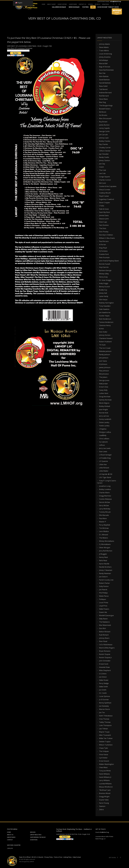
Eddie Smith (103, 687)
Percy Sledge (104, 683)
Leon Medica (104, 531)
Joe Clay (102, 164)
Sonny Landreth (105, 419)
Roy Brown (103, 122)
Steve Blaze (103, 99)
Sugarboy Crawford (106, 199)
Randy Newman (105, 573)
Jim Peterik (103, 590)
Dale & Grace (104, 209)
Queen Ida (103, 612)
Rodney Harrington (106, 303)
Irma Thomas (104, 719)
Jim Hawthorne (105, 312)
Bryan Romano (105, 651)
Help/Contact (77, 857)
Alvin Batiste (104, 76)
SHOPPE (117, 12)
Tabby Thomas (105, 722)
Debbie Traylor (105, 742)
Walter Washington (106, 764)
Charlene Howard (106, 338)
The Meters (104, 538)
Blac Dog (102, 102)
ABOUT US (10, 835)
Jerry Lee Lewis (105, 448)
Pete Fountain (104, 257)
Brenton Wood (105, 793)
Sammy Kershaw (105, 400)
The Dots (103, 228)
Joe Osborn (103, 577)
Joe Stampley (104, 706)
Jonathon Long (105, 486)
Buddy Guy (103, 290)
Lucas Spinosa (104, 696)
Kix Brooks (103, 115)
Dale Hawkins (104, 309)
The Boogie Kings (106, 106)
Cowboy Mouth (105, 193)
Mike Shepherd (105, 670)
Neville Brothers (105, 567)
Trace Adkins (104, 51)
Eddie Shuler (104, 680)
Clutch (101, 167)
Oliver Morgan (105, 548)
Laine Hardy (104, 296)
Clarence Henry (105, 325)
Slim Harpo (103, 300)
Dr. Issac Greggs (105, 280)
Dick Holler (103, 332)
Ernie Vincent (104, 761)
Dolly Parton (104, 586)
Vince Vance (104, 755)
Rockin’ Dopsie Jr (105, 657)
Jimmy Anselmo (105, 57)
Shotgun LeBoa (105, 432)
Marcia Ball (103, 63)
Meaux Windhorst (106, 787)
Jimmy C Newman (106, 570)
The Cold (102, 170)
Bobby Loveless (105, 489)
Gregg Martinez (105, 496)
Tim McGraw (104, 528)
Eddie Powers (104, 609)
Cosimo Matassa (105, 499)
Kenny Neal (103, 557)
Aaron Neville (104, 564)
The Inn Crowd (105, 348)
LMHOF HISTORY (62, 4)
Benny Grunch (104, 287)
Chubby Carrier (105, 148)
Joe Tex (102, 712)
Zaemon (102, 806)
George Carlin (104, 131)
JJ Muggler (103, 554)
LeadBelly (103, 435)
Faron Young (104, 803)
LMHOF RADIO (73, 4)
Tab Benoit (103, 89)
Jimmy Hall (103, 293)
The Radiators (104, 622)
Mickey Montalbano (107, 541)
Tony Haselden (105, 306)
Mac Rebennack (105, 625)
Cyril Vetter (103, 758)
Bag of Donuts (105, 67)
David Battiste (104, 80)
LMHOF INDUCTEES (36, 835)
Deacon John (104, 219)
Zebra (101, 809)
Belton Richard (105, 632)
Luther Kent (104, 393)
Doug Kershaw (105, 397)
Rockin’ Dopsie (105, 654)
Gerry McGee (104, 505)
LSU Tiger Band (105, 477)
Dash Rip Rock (104, 212)
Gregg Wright (104, 797)
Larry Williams (104, 780)
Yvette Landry (104, 426)
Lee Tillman (103, 729)
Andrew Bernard (105, 93)
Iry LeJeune (103, 442)
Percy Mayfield (105, 525)
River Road (103, 641)
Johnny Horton (105, 335)
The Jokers (103, 377)
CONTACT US (82, 4)
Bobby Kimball (105, 406)
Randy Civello (104, 157)
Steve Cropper (105, 203)
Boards (41, 857)
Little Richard (104, 468)
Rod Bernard (104, 96)
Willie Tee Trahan (106, 738)
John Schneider (105, 661)
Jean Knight (103, 409)
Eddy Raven (103, 619)
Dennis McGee (105, 502)
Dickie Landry (104, 422)
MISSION (90, 4)
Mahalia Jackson (105, 351)
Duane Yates (104, 800)
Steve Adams (104, 47)
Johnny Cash (104, 138)
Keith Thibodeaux (106, 716)
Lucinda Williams (105, 784)
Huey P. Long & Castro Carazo (107, 482)
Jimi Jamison (104, 358)
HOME (43, 4)
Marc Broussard (105, 118)
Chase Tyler (104, 748)
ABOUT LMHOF (51, 4)
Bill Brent (103, 112)
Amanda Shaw (104, 667)
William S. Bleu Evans (107, 238)
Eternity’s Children (106, 235)
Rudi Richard (104, 635)
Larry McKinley (105, 509)
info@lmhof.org (115, 1)
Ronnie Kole (104, 413)
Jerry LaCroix (104, 416)
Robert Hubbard (105, 342)
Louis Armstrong (105, 54)
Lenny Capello (104, 128)
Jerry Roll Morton (106, 551)
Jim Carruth (103, 135)
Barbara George (105, 270)
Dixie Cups (103, 222)
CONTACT (10, 840)
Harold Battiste (105, 83)
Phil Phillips (103, 593)
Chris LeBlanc (104, 439)
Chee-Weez (103, 767)
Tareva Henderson (106, 322)
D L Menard (104, 535)
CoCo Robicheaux (106, 645)
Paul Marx (103, 518)
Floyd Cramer (104, 196)
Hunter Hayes (104, 316)
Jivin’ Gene (103, 361)
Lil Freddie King (105, 458)
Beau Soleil (103, 86)
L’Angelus (103, 429)
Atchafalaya (103, 60)
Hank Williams (104, 774)
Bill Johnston (104, 374)
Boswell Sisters (105, 109)
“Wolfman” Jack (105, 790)
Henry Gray (103, 277)
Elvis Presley (104, 232)
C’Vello (102, 206)
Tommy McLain (105, 512)
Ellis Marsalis (104, 515)
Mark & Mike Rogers (107, 648)
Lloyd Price (103, 606)
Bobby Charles (105, 141)
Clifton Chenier (105, 151)
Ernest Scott (104, 664)
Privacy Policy (49, 857)
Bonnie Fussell (105, 264)
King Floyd (103, 248)
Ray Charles (104, 144)
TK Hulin (102, 345)
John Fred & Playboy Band (109, 261)
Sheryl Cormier (105, 190)
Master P (102, 522)
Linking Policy (68, 857)
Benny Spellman (105, 703)
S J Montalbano (105, 544)
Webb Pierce (104, 596)
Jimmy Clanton (105, 160)
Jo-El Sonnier (104, 700)
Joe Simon (103, 677)
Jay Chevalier (104, 154)
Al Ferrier (103, 245)
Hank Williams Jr (105, 777)
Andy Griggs (104, 283)
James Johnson (105, 367)
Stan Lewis (103, 452)
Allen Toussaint (105, 735)
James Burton (104, 125)
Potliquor (103, 599)
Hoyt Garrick (104, 267)
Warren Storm (104, 709)
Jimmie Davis (104, 215)
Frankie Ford (104, 254)
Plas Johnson (104, 371)
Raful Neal (103, 560)
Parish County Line (106, 580)
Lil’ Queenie (103, 461)
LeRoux (102, 445)
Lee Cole (102, 173)
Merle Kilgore (104, 403)
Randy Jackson (105, 355)
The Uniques (104, 751)
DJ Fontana (103, 251)
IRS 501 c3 (97, 4)
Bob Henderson (105, 319)
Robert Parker (104, 583)
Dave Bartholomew (106, 70)
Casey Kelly (103, 390)
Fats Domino (104, 225)
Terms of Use (58, 857)
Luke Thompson (105, 725)
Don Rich (102, 628)
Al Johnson (103, 364)
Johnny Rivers (104, 638)
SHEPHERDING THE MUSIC (38, 837)
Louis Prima (104, 603)
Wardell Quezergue (106, 615)
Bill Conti (102, 183)
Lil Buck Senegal (105, 455)
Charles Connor (105, 180)
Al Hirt (101, 329)
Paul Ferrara (104, 241)
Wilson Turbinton (106, 745)
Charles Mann (104, 493)
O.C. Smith (103, 693)
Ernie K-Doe (104, 387)
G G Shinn (103, 674)
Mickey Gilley (104, 274)
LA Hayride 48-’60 (106, 474)
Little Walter (104, 471)
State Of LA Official (25, 857)
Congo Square (104, 177)
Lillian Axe (103, 464)
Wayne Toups (104, 732)
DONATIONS (105, 4)
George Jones (104, 380)
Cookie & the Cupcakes (108, 186)
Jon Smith (103, 690)
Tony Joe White (105, 771)
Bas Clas (102, 73)
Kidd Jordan (103, 384)
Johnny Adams (104, 44)
